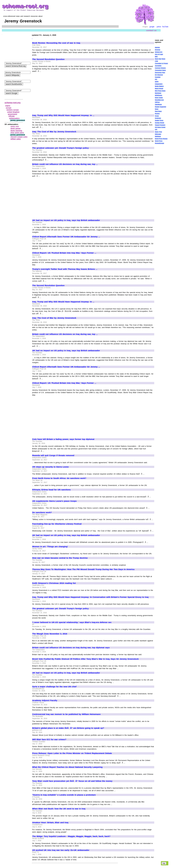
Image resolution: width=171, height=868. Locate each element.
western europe (13, 110)
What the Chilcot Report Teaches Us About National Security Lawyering (67, 767)
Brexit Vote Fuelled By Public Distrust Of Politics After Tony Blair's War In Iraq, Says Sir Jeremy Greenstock (85, 659)
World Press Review (161, 139)
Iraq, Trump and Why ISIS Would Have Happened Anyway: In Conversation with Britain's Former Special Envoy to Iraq (90, 597)
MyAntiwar (158, 93)
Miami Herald (159, 89)
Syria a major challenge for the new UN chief (54, 687)
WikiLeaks (158, 134)
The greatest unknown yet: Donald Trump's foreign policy (60, 148)
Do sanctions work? (42, 512)
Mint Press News (160, 91)
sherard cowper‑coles (19, 137)
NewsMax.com (159, 100)
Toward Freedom (160, 125)
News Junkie (159, 98)
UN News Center (160, 127)
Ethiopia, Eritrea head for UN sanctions (51, 490)
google (152, 27)
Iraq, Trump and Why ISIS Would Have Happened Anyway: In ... (63, 115)
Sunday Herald (159, 123)
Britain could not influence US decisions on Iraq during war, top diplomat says (71, 648)
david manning (16, 131)
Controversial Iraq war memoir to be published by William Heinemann (66, 714)
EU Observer (159, 75)
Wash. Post (158, 132)
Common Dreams (160, 68)
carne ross (15, 126)
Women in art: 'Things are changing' (50, 547)
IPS (156, 79)
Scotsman (158, 118)
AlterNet (157, 48)
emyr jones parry (17, 133)
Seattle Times (159, 121)
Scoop (157, 116)
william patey (16, 139)
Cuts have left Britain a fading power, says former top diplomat (63, 439)
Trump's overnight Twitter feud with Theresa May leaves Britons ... (65, 269)
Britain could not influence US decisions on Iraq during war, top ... (65, 164)
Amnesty (158, 50)
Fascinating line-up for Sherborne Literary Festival (57, 524)
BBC (156, 57)
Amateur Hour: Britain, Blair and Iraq (50, 823)
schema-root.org (12, 103)
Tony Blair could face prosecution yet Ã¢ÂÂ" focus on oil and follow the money (72, 781)
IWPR (157, 82)
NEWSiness (158, 95)
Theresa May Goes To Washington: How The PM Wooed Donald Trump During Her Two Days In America (83, 569)
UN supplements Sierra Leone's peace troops (54, 501)
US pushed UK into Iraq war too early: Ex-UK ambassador (61, 850)
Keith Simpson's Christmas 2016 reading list (54, 583)
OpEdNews (158, 105)
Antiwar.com (159, 52)
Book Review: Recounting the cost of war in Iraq (56, 43)
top (164, 863)
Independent (159, 84)
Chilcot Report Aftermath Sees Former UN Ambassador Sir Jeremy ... (66, 237)
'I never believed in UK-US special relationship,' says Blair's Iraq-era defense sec (72, 622)
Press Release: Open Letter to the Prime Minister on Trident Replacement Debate (72, 753)
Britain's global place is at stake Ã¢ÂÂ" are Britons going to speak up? (68, 728)
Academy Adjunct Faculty (45, 700)
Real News (158, 111)
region (8, 106)
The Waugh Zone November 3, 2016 (50, 634)
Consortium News (160, 70)
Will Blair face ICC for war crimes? (49, 739)
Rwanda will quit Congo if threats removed (53, 455)
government (13, 114)
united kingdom (13, 112)
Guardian (158, 77)
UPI (156, 130)
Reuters (157, 114)
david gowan (15, 129)
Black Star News (160, 59)
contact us (151, 30)
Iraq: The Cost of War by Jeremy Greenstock (54, 132)
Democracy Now (160, 73)
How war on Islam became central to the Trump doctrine (60, 558)
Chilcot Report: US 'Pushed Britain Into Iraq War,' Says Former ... (64, 253)
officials (12, 116)
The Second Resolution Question (48, 59)
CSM (156, 61)
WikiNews (158, 137)
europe (9, 108)
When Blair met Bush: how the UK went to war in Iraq (59, 809)
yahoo (159, 27)
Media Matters (159, 86)
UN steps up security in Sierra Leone (50, 467)
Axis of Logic (159, 54)
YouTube (165, 27)
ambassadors (14, 118)
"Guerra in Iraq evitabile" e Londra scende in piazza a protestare (64, 795)
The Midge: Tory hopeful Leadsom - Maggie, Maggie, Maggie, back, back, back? (71, 836)
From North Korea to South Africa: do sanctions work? (59, 478)
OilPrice (157, 102)
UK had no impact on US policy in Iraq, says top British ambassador (66, 220)
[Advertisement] (55, 92)
